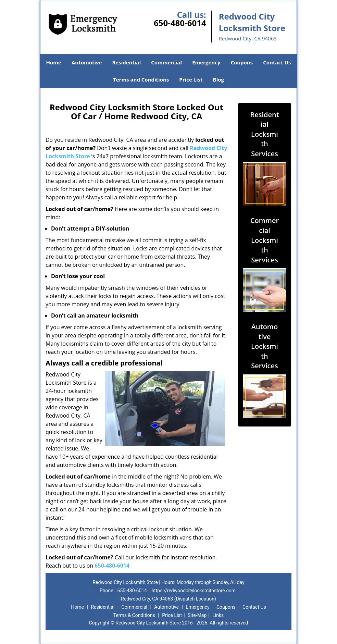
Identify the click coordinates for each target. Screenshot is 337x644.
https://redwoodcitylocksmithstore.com (194, 591)
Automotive (87, 62)
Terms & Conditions (134, 615)
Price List (191, 79)
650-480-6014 (180, 23)
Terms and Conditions (141, 79)
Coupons (242, 62)
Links (218, 615)
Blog (219, 79)
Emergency (206, 62)
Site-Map (197, 615)
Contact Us (277, 62)
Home (54, 62)
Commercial (166, 62)
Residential (126, 62)
